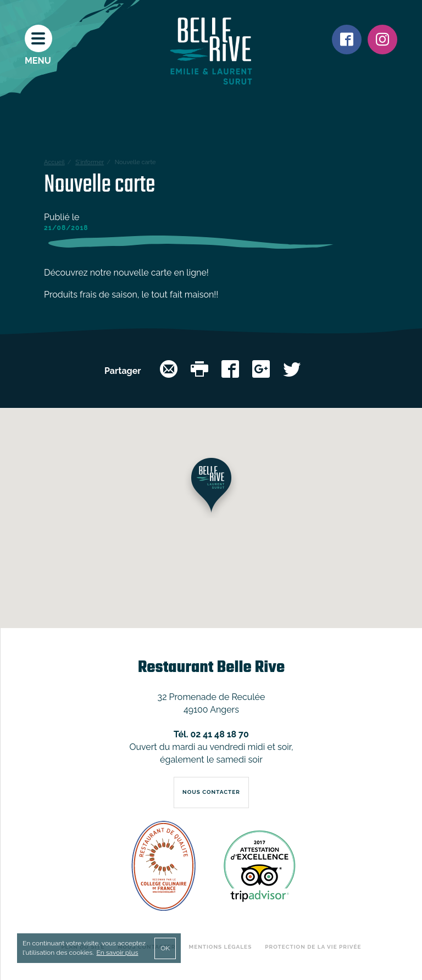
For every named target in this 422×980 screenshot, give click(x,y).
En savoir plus (117, 953)
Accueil (54, 162)
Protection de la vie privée (313, 947)
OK (165, 948)
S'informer (90, 162)
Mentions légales (221, 947)
